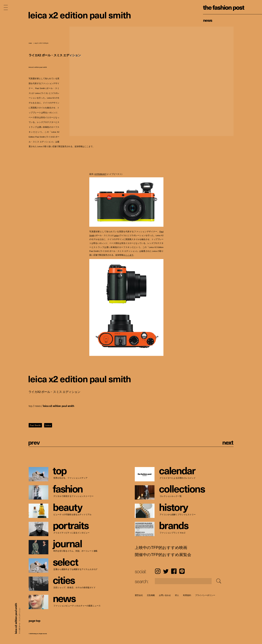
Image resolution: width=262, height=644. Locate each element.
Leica (116, 236)
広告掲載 (151, 595)
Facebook (174, 571)
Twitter (166, 571)
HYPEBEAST (100, 174)
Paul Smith (35, 425)
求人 (177, 595)
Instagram (158, 571)
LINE (182, 571)
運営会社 (139, 595)
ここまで (129, 255)
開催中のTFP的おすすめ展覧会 (163, 555)
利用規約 (187, 595)
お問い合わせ (165, 595)
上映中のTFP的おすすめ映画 (161, 548)
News (208, 20)
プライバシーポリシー (205, 595)
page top (35, 620)
